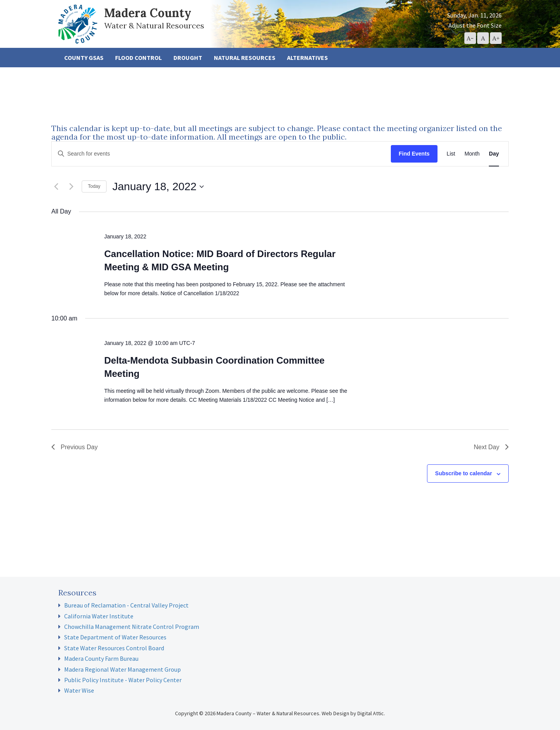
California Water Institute (99, 616)
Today (94, 186)
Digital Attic (371, 713)
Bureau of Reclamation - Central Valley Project (126, 605)
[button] (470, 38)
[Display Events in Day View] (494, 154)
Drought (188, 58)
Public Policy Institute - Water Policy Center (123, 680)
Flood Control (138, 58)
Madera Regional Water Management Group (122, 669)
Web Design (335, 713)
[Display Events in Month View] (472, 154)
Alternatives (307, 58)
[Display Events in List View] (451, 154)
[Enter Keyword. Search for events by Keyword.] (221, 154)
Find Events (414, 154)
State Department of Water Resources (115, 637)
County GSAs (84, 58)
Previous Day (74, 447)
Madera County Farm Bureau (101, 658)
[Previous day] (56, 187)
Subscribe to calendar (464, 473)
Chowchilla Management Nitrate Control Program (132, 627)
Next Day (491, 447)
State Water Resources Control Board (114, 648)
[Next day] (71, 187)
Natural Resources (245, 58)
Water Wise (79, 690)
